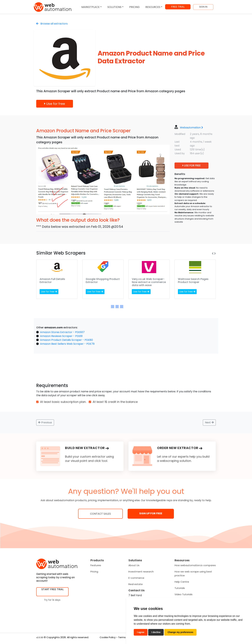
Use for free (55, 104)
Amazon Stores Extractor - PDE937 (62, 332)
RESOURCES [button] (153, 7)
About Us (134, 565)
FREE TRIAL (178, 7)
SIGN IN (203, 7)
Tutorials (180, 588)
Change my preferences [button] (180, 632)
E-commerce (136, 578)
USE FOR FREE (192, 165)
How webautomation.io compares (195, 565)
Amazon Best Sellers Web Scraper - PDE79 (67, 344)
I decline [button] (156, 632)
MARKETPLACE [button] (90, 7)
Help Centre (182, 582)
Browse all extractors (52, 24)
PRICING (134, 7)
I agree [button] (141, 632)
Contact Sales (100, 514)
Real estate (136, 584)
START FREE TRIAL (52, 589)
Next (209, 422)
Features (96, 565)
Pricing (94, 572)
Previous (45, 422)
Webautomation (191, 128)
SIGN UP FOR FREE (151, 513)
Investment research (141, 572)
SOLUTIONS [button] (114, 7)
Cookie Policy (108, 637)
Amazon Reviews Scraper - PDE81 (61, 336)
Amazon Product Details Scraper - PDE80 (66, 340)
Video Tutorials (184, 594)
